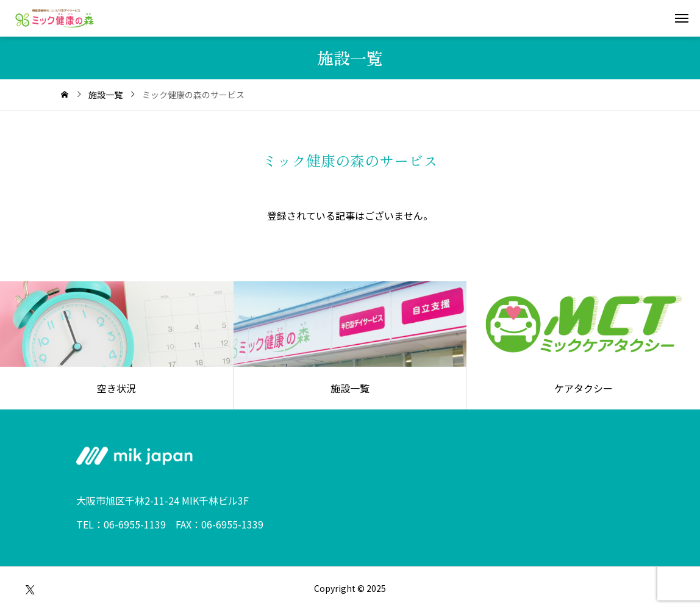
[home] (65, 95)
